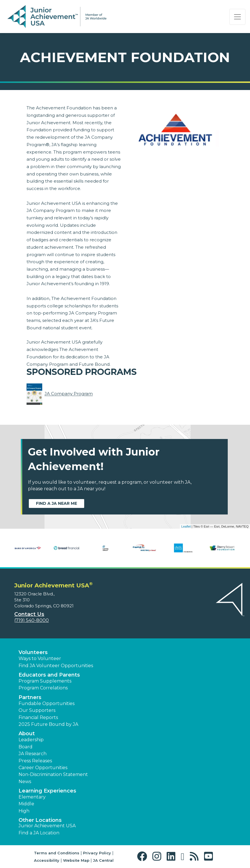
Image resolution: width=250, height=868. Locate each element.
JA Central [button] (103, 860)
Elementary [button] (32, 797)
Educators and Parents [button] (49, 675)
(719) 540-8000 (32, 620)
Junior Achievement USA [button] (47, 826)
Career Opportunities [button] (43, 768)
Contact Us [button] (29, 614)
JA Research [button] (33, 754)
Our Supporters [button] (37, 710)
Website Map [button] (76, 860)
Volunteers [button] (33, 652)
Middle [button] (26, 804)
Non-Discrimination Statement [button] (53, 774)
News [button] (25, 782)
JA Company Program (69, 394)
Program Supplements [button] (45, 681)
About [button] (27, 734)
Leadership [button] (31, 740)
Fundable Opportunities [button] (47, 703)
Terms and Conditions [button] (57, 853)
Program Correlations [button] (43, 688)
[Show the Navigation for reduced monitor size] (237, 17)
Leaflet (186, 526)
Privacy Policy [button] (97, 853)
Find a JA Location (39, 833)
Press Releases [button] (35, 761)
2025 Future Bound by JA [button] (48, 724)
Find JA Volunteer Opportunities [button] (56, 666)
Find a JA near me (57, 503)
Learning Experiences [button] (47, 791)
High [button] (24, 811)
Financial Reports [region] (38, 717)
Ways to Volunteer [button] (40, 658)
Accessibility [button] (47, 860)
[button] (143, 856)
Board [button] (26, 747)
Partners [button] (30, 697)
